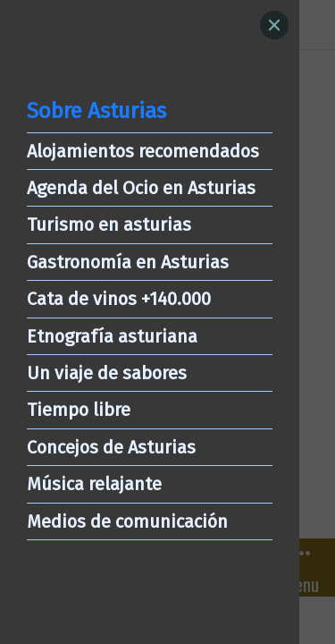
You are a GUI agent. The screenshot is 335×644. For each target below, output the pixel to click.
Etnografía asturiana (112, 336)
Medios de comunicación (127, 521)
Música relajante (94, 484)
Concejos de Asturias (111, 447)
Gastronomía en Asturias (128, 262)
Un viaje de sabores (107, 373)
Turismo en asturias (109, 225)
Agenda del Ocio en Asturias (141, 188)
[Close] (274, 25)
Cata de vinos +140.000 (119, 299)
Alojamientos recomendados (143, 151)
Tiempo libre (79, 410)
